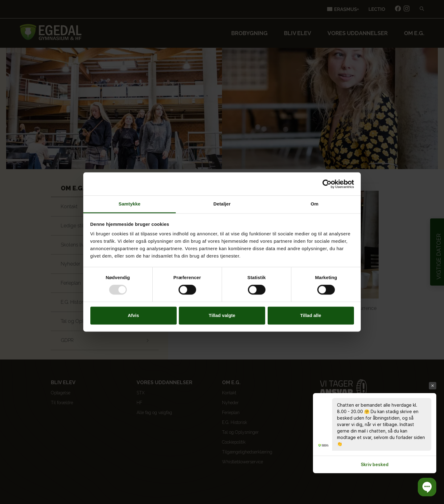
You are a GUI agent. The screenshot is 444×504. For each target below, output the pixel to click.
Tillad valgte (222, 315)
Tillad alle (310, 315)
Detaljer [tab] (222, 204)
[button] (427, 487)
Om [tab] (314, 204)
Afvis (133, 315)
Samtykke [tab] (130, 204)
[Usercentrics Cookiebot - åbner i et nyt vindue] (327, 184)
